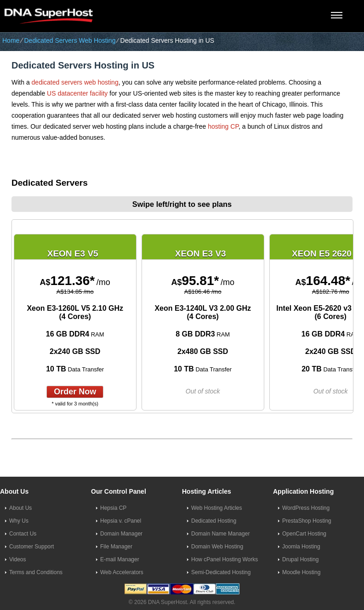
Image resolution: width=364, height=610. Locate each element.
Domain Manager (121, 534)
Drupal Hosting (300, 559)
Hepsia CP (113, 508)
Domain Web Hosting (217, 547)
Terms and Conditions (36, 572)
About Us (20, 508)
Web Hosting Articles (217, 508)
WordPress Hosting (306, 508)
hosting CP (223, 126)
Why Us (19, 521)
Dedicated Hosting (214, 521)
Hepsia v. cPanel (121, 521)
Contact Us (23, 534)
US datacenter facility (77, 93)
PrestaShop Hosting (307, 521)
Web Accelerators (122, 572)
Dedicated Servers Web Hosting (70, 40)
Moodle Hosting (301, 572)
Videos (17, 559)
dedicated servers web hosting (75, 82)
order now (75, 392)
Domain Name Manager (220, 534)
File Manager (116, 547)
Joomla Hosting (301, 547)
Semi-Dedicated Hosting (221, 572)
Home (11, 40)
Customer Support (31, 547)
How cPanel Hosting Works (225, 559)
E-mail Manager (120, 559)
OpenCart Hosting (304, 534)
